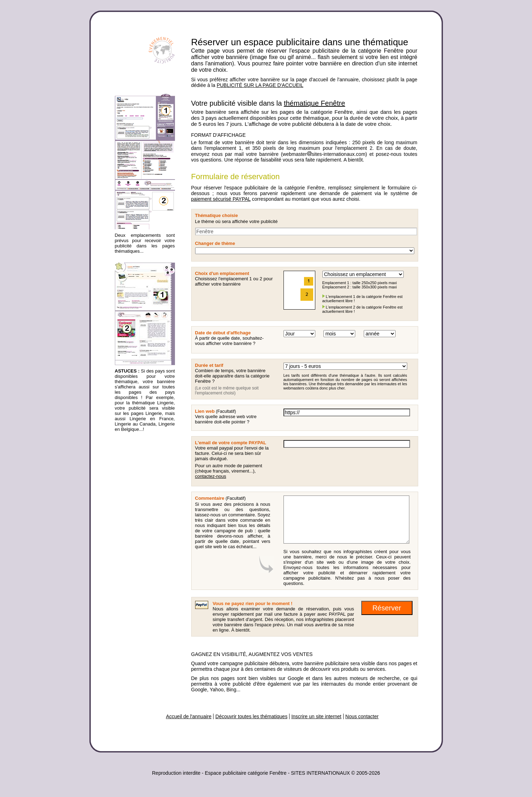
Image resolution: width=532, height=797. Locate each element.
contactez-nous (211, 476)
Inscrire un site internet (316, 716)
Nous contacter (362, 716)
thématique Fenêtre (314, 103)
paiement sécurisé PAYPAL (221, 199)
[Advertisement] (143, 547)
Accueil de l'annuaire (189, 716)
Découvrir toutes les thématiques (251, 716)
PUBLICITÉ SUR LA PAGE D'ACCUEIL (260, 85)
